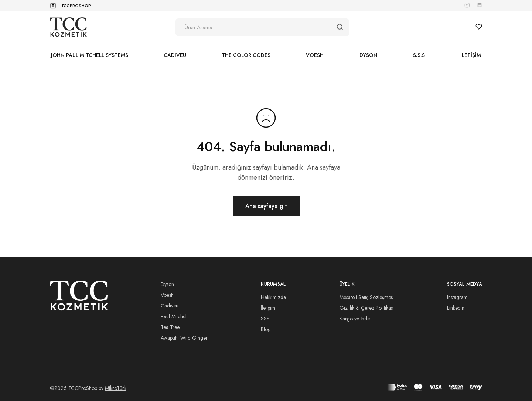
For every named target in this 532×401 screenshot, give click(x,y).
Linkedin (456, 308)
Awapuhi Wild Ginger (184, 338)
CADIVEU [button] (175, 55)
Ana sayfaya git (266, 206)
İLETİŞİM (471, 55)
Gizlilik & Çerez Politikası (367, 308)
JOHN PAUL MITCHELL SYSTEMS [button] (90, 55)
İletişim (268, 308)
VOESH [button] (315, 55)
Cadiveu (170, 306)
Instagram (457, 297)
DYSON (369, 55)
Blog (266, 329)
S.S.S (419, 55)
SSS (265, 319)
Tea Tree (170, 327)
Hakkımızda (273, 297)
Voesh (167, 295)
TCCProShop (76, 6)
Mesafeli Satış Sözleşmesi (367, 297)
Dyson (167, 284)
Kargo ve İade (355, 319)
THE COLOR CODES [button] (246, 55)
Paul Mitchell (174, 316)
